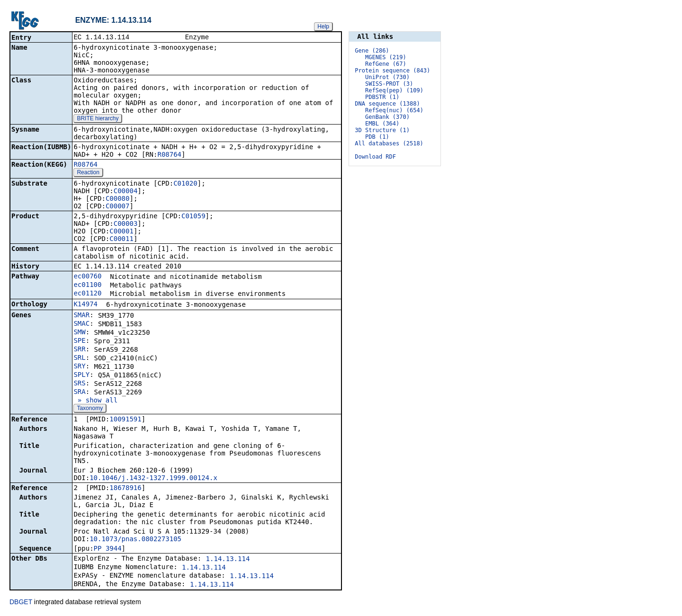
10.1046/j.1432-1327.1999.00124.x (153, 479)
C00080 (118, 199)
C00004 (126, 192)
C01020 (185, 184)
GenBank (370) (387, 117)
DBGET (21, 603)
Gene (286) (372, 51)
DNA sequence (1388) (387, 104)
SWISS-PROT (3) (389, 84)
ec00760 (87, 277)
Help (323, 27)
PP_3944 (108, 549)
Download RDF (375, 157)
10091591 (125, 420)
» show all (95, 401)
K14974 (85, 305)
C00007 (118, 207)
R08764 (169, 155)
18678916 (125, 489)
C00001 (121, 232)
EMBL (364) (382, 124)
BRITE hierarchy (98, 119)
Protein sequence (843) (392, 71)
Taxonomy (90, 409)
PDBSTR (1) (382, 97)
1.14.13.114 (228, 560)
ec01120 (87, 294)
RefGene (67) (386, 64)
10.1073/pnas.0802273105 (135, 540)
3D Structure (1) (382, 130)
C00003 (126, 224)
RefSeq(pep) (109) (394, 90)
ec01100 (87, 286)
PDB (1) (377, 137)
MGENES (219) (386, 57)
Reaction (88, 173)
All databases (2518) (389, 143)
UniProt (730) (387, 77)
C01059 (193, 217)
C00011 (121, 240)
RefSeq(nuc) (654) (394, 110)
